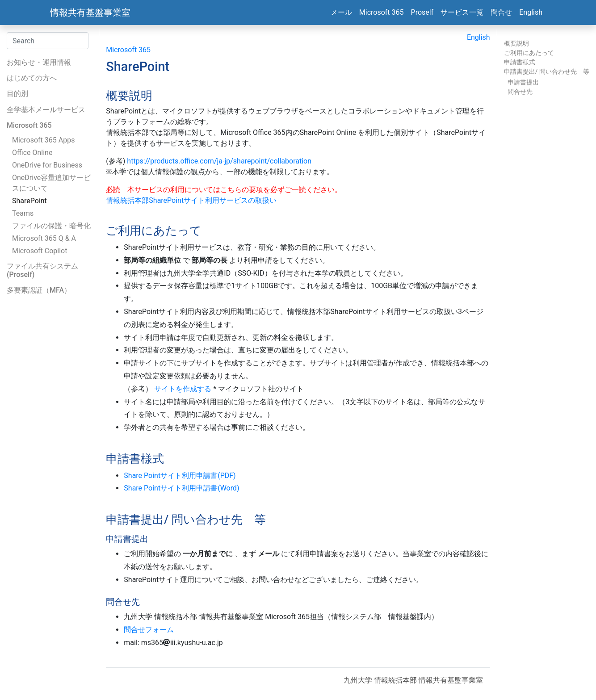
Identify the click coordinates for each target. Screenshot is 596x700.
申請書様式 (520, 62)
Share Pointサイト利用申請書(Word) (181, 488)
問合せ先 (520, 92)
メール (341, 12)
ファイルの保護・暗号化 (51, 226)
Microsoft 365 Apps (43, 140)
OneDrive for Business (47, 165)
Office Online (32, 153)
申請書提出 (523, 82)
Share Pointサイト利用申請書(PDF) (180, 476)
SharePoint (29, 201)
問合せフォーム (149, 630)
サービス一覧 (462, 12)
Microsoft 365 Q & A (44, 238)
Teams (23, 213)
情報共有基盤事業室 (90, 13)
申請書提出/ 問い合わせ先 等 (547, 71)
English (531, 12)
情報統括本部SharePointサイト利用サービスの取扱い (191, 200)
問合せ (501, 12)
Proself (422, 12)
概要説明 (516, 43)
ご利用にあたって (529, 53)
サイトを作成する (183, 389)
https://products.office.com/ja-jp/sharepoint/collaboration (219, 161)
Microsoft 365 (382, 12)
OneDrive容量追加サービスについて (51, 183)
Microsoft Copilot (40, 251)
